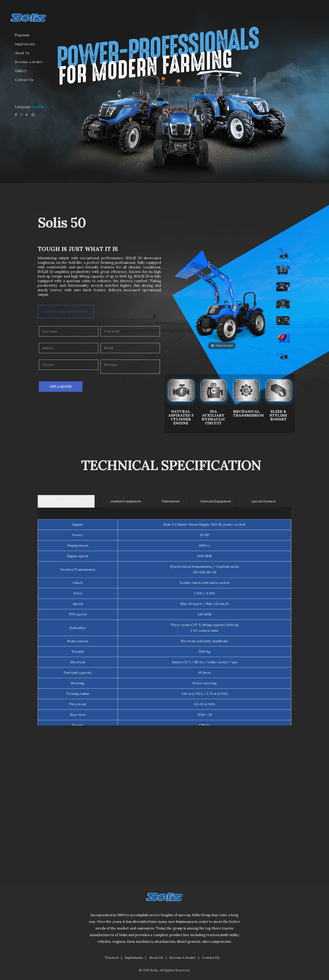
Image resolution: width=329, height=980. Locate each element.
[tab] (66, 688)
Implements (134, 958)
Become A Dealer (183, 958)
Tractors (112, 958)
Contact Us (211, 958)
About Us (156, 958)
